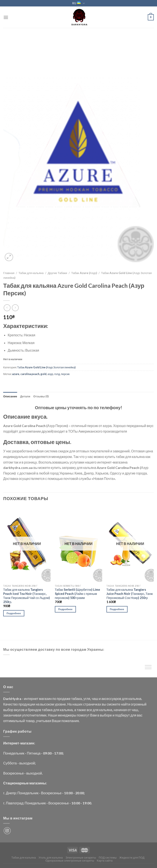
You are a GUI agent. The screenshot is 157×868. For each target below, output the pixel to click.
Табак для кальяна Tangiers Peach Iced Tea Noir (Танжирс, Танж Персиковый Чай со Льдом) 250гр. (27, 596)
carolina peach (30, 374)
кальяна (135, 699)
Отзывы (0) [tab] (41, 396)
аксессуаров (111, 699)
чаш (95, 699)
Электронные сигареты (81, 858)
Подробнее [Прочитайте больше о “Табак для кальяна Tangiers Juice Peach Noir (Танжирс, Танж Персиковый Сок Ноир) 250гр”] (117, 609)
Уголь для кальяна (51, 858)
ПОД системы (108, 858)
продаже (64, 699)
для (125, 699)
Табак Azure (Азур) (84, 273)
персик (65, 374)
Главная (9, 273)
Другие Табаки (57, 273)
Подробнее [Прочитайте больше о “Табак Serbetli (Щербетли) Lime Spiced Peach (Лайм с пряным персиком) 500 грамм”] (65, 609)
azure (16, 374)
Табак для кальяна (31, 273)
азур (50, 374)
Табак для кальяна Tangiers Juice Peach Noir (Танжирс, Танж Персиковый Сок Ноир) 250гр (130, 594)
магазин (45, 699)
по (54, 699)
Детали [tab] (25, 396)
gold (43, 374)
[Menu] (6, 17)
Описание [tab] (10, 396)
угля (87, 699)
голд (57, 374)
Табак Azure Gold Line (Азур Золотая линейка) (46, 367)
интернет (31, 699)
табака (77, 699)
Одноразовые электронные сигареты (70, 861)
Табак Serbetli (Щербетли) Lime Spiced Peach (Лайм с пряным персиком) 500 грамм (77, 594)
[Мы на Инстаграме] (7, 831)
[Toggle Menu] (148, 668)
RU (78, 3)
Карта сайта (105, 861)
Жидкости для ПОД (132, 858)
